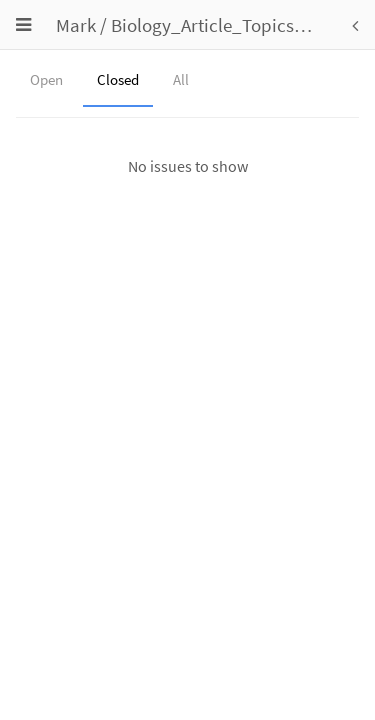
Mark (76, 25)
